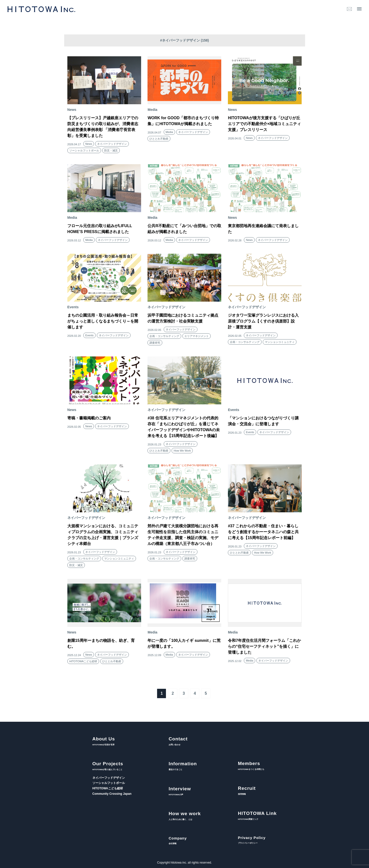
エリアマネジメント (197, 336)
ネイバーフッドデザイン (112, 144)
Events (89, 335)
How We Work (182, 451)
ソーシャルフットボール (84, 150)
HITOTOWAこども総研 (83, 661)
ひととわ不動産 (159, 139)
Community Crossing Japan (112, 794)
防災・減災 (111, 150)
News (89, 144)
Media (169, 132)
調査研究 (155, 343)
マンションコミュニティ (280, 342)
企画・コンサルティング (164, 336)
